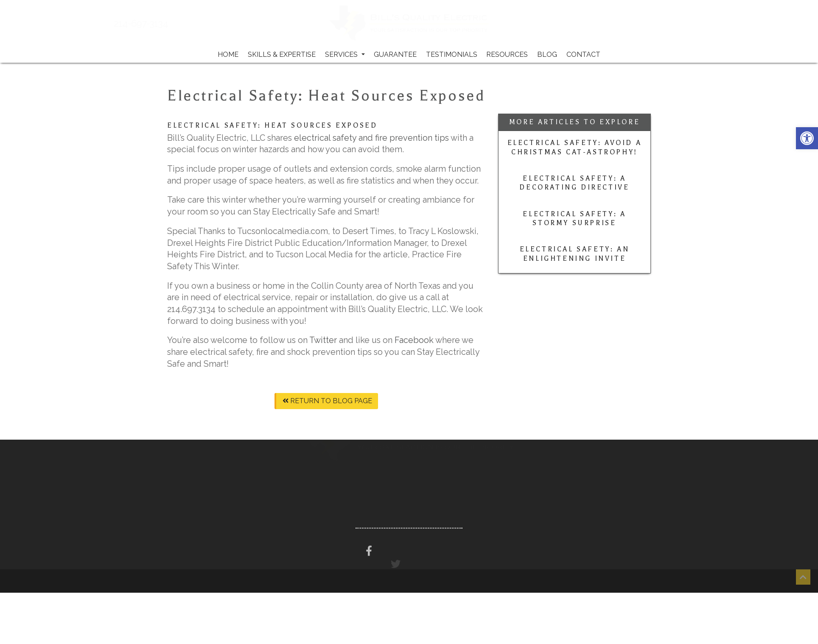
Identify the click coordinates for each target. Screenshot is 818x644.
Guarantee (395, 54)
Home (228, 54)
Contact (583, 54)
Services (345, 54)
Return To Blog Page (327, 401)
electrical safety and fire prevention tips (372, 138)
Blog (547, 54)
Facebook (415, 340)
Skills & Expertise (282, 54)
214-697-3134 (164, 24)
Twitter (323, 340)
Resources (507, 54)
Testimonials (452, 54)
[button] (807, 138)
